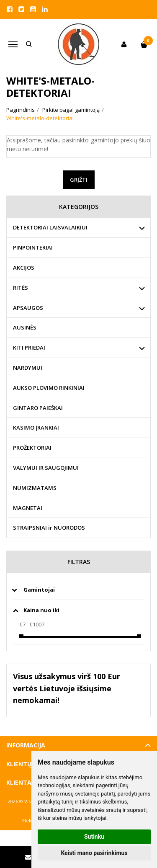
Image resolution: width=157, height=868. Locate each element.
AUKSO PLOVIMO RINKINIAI (49, 388)
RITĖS (21, 288)
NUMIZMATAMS (35, 488)
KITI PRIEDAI (29, 348)
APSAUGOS (28, 308)
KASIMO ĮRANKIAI (36, 428)
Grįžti (79, 180)
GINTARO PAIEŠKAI (38, 408)
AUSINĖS (25, 327)
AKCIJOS (24, 268)
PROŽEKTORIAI (32, 448)
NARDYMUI (28, 368)
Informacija (26, 745)
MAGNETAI (28, 508)
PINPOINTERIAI (33, 247)
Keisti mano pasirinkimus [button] (94, 853)
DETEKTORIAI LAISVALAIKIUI (50, 227)
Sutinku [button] (94, 837)
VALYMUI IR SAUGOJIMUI (46, 468)
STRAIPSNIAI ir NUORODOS (49, 528)
